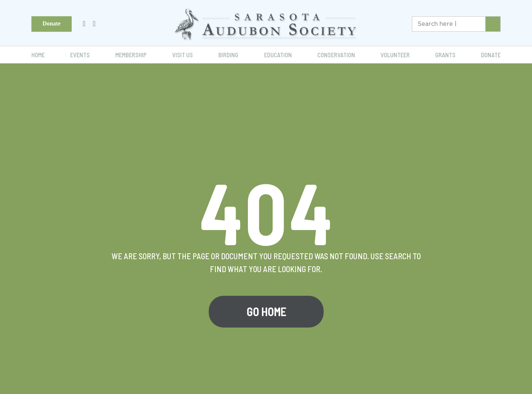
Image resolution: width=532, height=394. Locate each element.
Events (80, 55)
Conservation (336, 55)
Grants (445, 55)
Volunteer (395, 55)
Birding (228, 55)
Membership (131, 55)
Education (278, 55)
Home (38, 55)
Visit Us (183, 55)
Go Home (266, 312)
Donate (52, 23)
